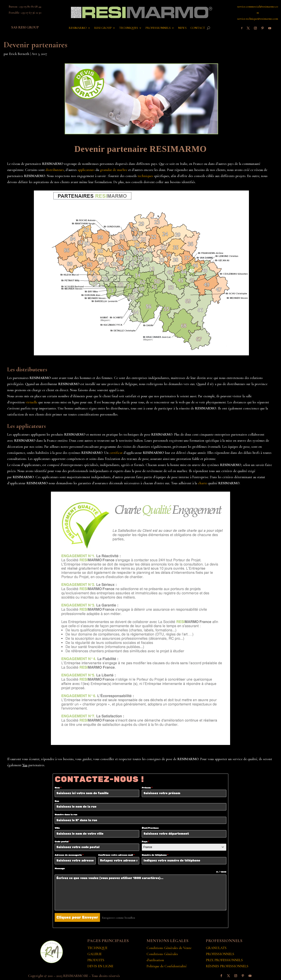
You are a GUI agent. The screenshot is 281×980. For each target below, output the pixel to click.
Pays (145, 842)
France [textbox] (148, 847)
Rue (57, 801)
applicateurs (86, 170)
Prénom (147, 788)
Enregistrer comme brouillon (120, 918)
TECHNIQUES (129, 28)
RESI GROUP (103, 28)
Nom (58, 788)
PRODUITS (96, 959)
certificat (116, 453)
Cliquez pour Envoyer (77, 917)
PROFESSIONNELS (158, 28)
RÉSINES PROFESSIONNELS (227, 965)
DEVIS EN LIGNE (100, 965)
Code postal (62, 842)
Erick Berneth (19, 54)
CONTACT (198, 28)
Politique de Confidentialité (167, 965)
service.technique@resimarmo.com (258, 19)
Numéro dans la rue (66, 815)
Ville (57, 828)
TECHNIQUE (97, 947)
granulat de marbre (114, 170)
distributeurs (55, 170)
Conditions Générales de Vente (169, 947)
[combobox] (184, 847)
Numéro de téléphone (155, 855)
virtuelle (31, 402)
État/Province (150, 828)
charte (202, 483)
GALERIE (95, 953)
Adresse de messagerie (69, 855)
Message (60, 869)
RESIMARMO (78, 28)
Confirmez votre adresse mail (116, 855)
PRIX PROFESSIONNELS (224, 959)
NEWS (182, 28)
